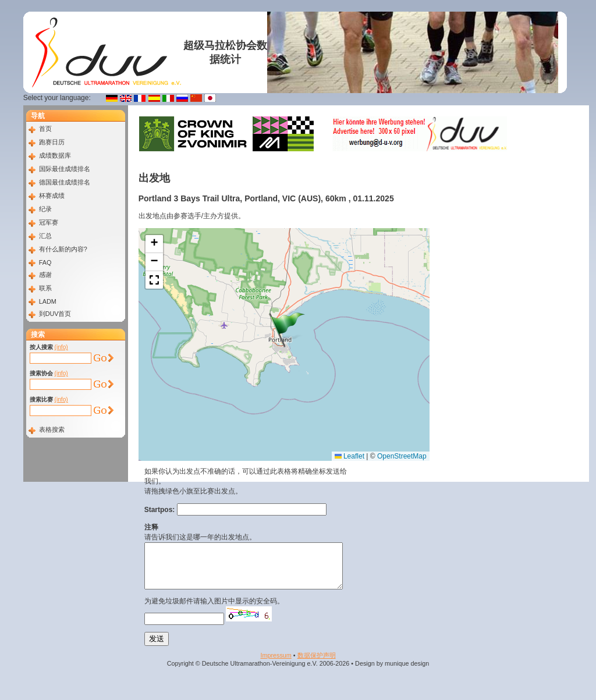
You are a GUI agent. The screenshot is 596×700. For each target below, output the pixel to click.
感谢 (45, 275)
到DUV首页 (55, 314)
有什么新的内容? (63, 249)
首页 (45, 129)
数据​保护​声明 (317, 664)
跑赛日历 (52, 142)
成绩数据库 (55, 155)
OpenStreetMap (402, 456)
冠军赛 (49, 222)
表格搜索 (52, 429)
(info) (61, 347)
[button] (287, 330)
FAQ (45, 262)
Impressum (276, 664)
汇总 (45, 236)
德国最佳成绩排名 (65, 182)
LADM (48, 301)
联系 (45, 288)
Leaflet (350, 456)
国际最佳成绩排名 (65, 169)
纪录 (45, 209)
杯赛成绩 (52, 196)
